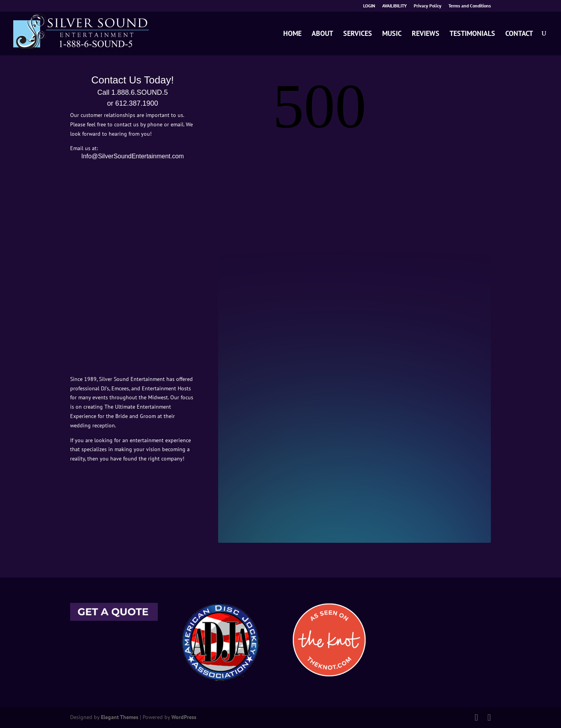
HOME (292, 34)
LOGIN (369, 6)
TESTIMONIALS (472, 34)
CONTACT (519, 34)
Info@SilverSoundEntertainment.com (132, 156)
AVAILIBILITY (394, 6)
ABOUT (322, 34)
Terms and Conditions (470, 6)
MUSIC (392, 34)
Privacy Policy (428, 6)
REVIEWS (426, 34)
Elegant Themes (120, 717)
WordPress (184, 717)
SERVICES (358, 34)
